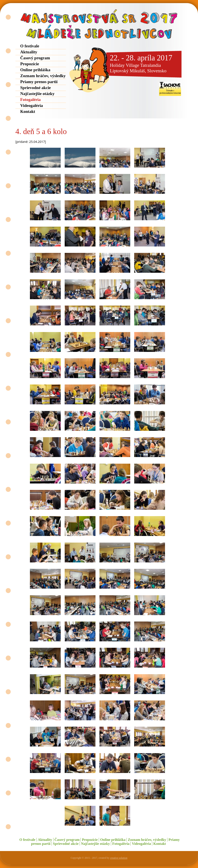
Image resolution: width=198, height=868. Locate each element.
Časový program (35, 58)
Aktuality (29, 52)
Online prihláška (35, 70)
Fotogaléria (30, 100)
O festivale (30, 46)
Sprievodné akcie (36, 88)
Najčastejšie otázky (37, 94)
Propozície (30, 64)
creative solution (119, 858)
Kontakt (28, 111)
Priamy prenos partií (39, 82)
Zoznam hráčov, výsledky (43, 76)
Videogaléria (32, 105)
